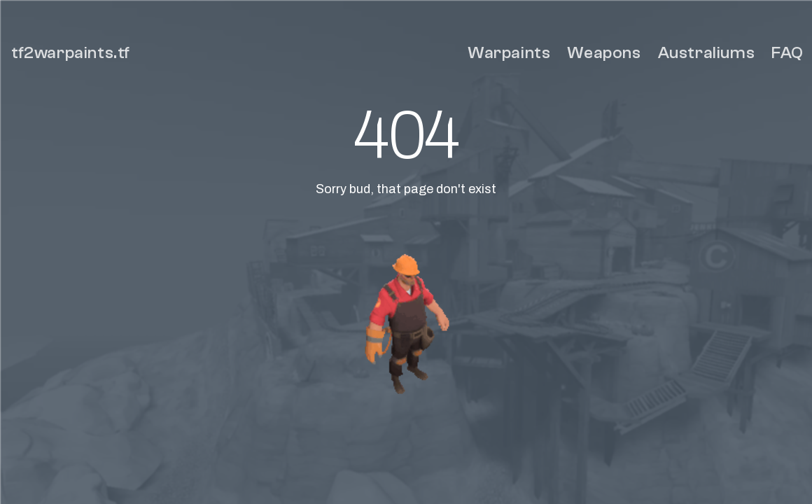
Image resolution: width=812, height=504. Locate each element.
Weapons (604, 53)
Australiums (707, 53)
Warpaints (509, 53)
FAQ (787, 53)
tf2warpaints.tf (71, 53)
